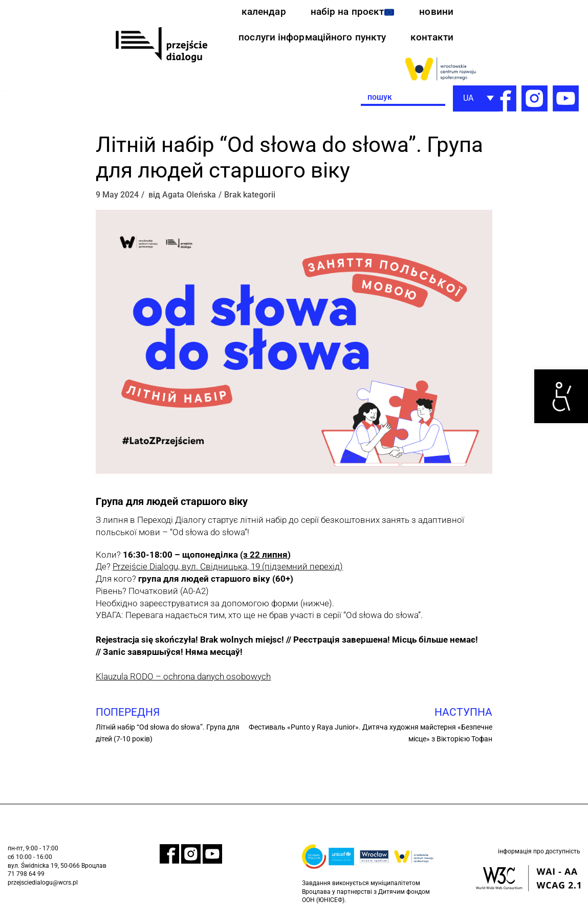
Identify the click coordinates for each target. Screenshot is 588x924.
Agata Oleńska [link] (189, 199)
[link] (561, 396)
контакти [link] (431, 40)
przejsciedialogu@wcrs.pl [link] (43, 888)
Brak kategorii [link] (250, 199)
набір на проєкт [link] (351, 13)
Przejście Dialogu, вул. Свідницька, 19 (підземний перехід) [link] (228, 570)
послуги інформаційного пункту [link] (309, 40)
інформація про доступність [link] (539, 857)
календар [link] (260, 13)
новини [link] (436, 13)
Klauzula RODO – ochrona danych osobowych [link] (183, 680)
